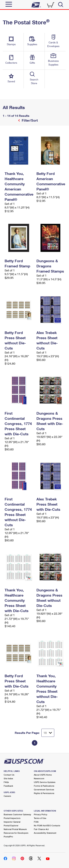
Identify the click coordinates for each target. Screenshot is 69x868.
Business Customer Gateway (17, 814)
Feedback (8, 786)
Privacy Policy (41, 814)
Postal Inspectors (12, 818)
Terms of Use (40, 818)
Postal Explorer (11, 825)
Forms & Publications (44, 786)
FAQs (6, 782)
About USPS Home (43, 775)
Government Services (44, 789)
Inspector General (12, 822)
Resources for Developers (16, 833)
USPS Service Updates (45, 782)
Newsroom (39, 778)
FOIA (36, 822)
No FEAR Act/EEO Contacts (47, 825)
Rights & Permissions (44, 793)
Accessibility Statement (45, 833)
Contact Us (9, 775)
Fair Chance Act (41, 829)
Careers (7, 796)
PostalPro (8, 837)
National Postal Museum (15, 829)
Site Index (8, 778)
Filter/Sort (29, 120)
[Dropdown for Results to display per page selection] (48, 733)
